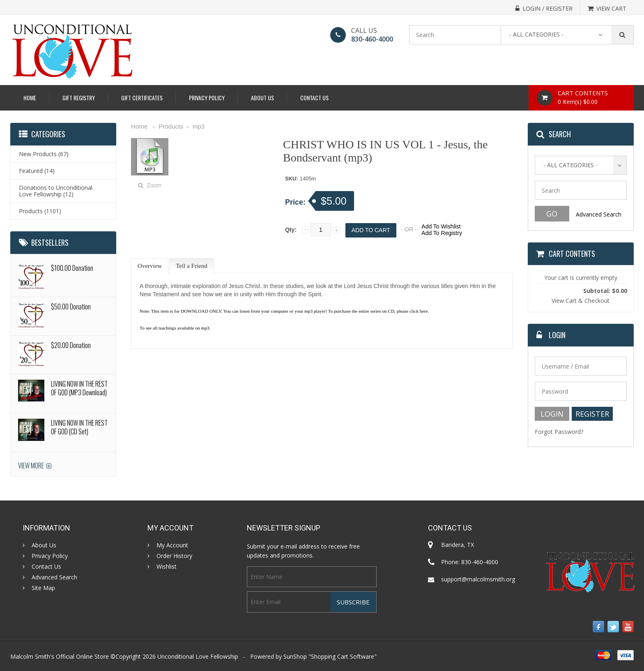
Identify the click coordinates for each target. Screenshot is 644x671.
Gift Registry (79, 98)
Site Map (43, 588)
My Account (172, 545)
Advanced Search (599, 214)
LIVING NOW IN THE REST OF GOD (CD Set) (79, 427)
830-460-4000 (372, 39)
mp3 (199, 126)
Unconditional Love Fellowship (198, 656)
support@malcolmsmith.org (478, 579)
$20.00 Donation (71, 345)
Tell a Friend (191, 266)
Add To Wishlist (441, 226)
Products (171, 126)
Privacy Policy (207, 98)
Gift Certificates (142, 98)
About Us (262, 98)
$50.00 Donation (71, 307)
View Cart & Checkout (581, 301)
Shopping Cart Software (343, 656)
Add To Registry (442, 233)
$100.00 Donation (72, 268)
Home (30, 98)
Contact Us (314, 98)
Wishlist (167, 567)
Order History (174, 556)
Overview (150, 266)
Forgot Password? (559, 432)
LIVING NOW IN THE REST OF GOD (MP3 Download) (79, 388)
